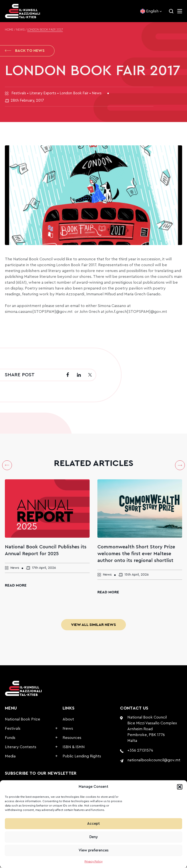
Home (9, 30)
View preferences (94, 850)
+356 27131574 (140, 751)
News (20, 30)
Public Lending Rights (82, 757)
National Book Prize (23, 720)
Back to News (25, 51)
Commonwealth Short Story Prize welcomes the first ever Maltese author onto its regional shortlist (136, 555)
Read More (16, 586)
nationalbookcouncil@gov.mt (154, 761)
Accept (93, 824)
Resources (72, 739)
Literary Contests (21, 748)
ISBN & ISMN (74, 748)
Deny (94, 837)
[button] (180, 787)
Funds (10, 739)
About (68, 720)
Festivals (13, 729)
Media (10, 757)
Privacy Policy (93, 861)
